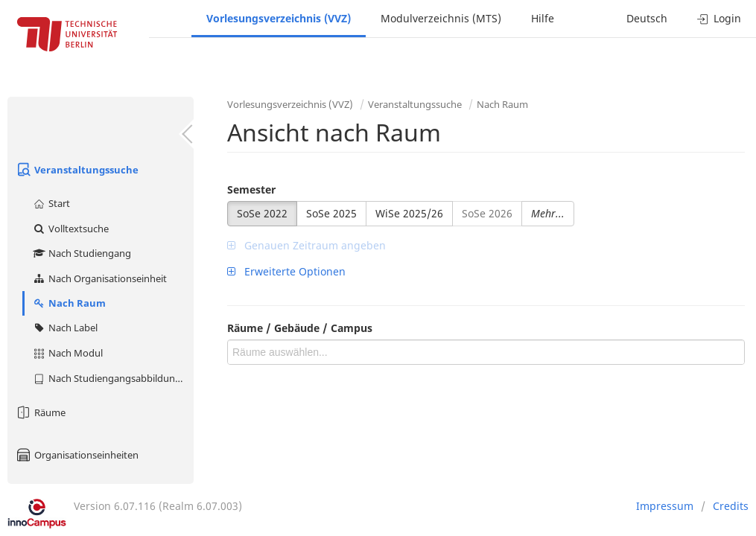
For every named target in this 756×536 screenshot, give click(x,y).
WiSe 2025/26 (409, 213)
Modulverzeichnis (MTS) (441, 18)
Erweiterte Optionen (286, 271)
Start (51, 203)
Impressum (665, 506)
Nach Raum (69, 303)
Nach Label (65, 328)
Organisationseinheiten (77, 455)
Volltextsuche (70, 229)
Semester (251, 189)
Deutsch (647, 18)
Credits (731, 506)
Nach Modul (67, 353)
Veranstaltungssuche (77, 170)
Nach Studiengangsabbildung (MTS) (113, 378)
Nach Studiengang (82, 253)
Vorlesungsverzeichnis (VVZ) (279, 18)
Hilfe (543, 18)
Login (719, 18)
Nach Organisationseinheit (99, 278)
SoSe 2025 (331, 213)
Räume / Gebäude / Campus (300, 328)
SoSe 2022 (262, 213)
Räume (40, 412)
